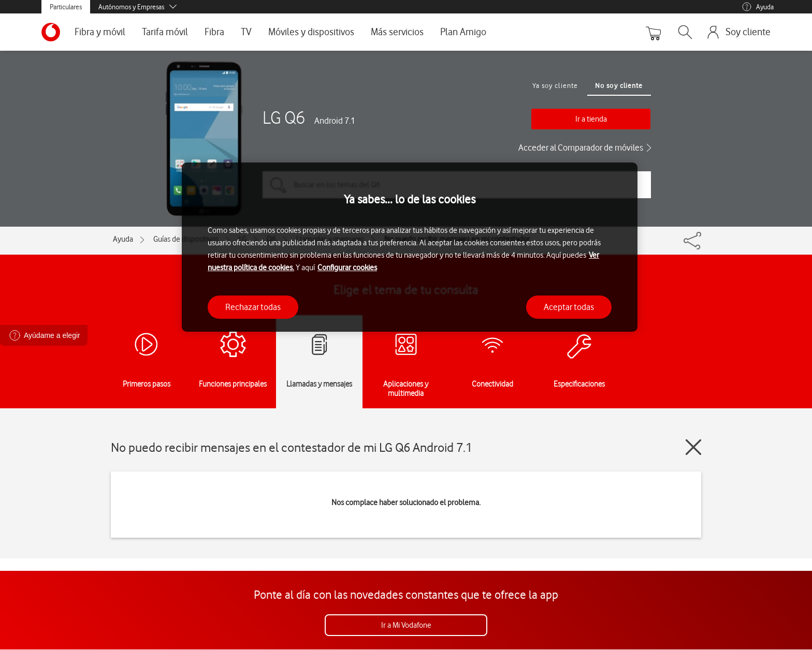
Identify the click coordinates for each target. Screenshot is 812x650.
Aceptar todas (569, 307)
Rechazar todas (253, 307)
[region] (410, 247)
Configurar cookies (347, 268)
